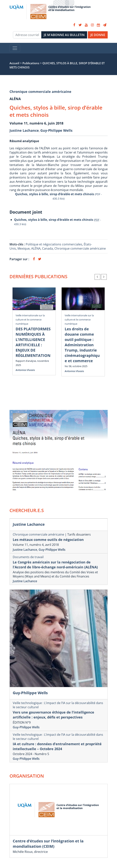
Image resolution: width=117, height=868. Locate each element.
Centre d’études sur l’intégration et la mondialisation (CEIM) (48, 844)
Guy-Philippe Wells (56, 130)
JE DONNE (98, 35)
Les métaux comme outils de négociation (48, 540)
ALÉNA (36, 248)
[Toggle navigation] (15, 48)
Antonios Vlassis (25, 370)
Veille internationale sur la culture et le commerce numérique (30, 320)
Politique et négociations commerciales (54, 244)
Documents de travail (28, 557)
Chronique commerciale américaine (40, 92)
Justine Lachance (24, 130)
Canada (47, 248)
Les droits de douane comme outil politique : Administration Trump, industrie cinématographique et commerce (82, 345)
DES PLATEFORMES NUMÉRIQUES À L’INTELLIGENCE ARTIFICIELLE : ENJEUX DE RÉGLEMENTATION (33, 342)
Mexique (24, 248)
